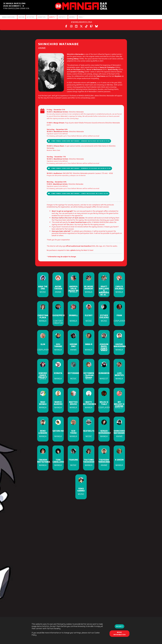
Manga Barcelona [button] (9, 17)
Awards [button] (72, 17)
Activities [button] (31, 17)
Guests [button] (52, 17)
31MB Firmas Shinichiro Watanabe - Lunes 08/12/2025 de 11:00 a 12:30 (78, 193)
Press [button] (81, 17)
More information (119, 633)
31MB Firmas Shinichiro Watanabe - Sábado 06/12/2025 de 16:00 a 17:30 (79, 141)
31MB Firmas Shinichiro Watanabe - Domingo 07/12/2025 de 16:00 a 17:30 (79, 168)
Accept (119, 626)
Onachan (21, 17)
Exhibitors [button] (42, 17)
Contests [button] (62, 17)
